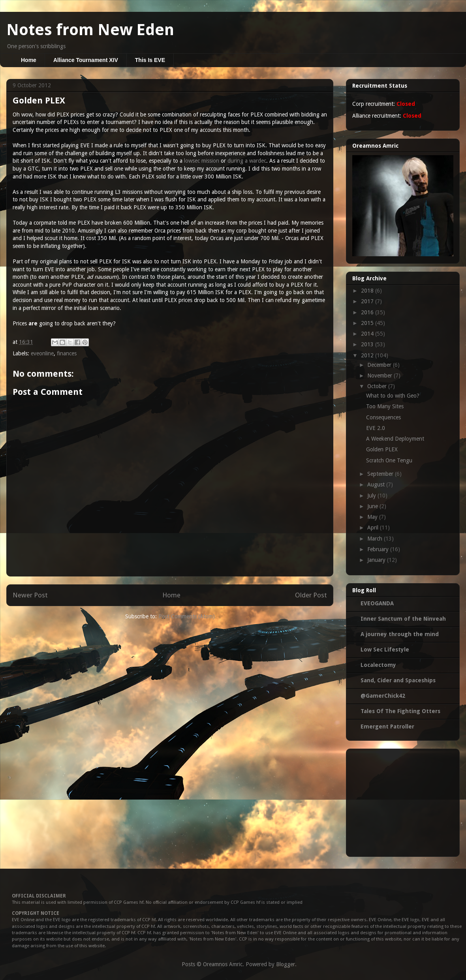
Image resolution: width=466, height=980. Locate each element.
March (376, 539)
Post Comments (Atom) (187, 616)
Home (29, 60)
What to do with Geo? (393, 396)
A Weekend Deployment (395, 439)
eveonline (42, 353)
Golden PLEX (382, 449)
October (378, 386)
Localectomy (378, 665)
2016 (368, 312)
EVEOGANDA (377, 603)
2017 (368, 301)
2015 (368, 323)
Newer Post (30, 595)
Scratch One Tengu (389, 460)
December (380, 365)
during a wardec (247, 161)
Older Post (311, 595)
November (381, 375)
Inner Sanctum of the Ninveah (403, 619)
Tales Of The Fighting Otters (400, 711)
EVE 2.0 (376, 428)
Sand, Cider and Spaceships (398, 680)
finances (67, 353)
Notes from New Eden (90, 30)
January (377, 560)
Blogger (286, 964)
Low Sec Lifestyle (385, 650)
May (373, 517)
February (379, 549)
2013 (368, 344)
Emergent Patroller (387, 727)
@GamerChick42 (383, 696)
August (377, 484)
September (381, 474)
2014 (368, 334)
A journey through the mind (400, 634)
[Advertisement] (403, 801)
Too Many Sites (385, 406)
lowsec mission (202, 161)
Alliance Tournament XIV (86, 60)
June (373, 506)
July (372, 496)
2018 (368, 291)
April (374, 528)
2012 (368, 355)
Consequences (383, 417)
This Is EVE (150, 60)
